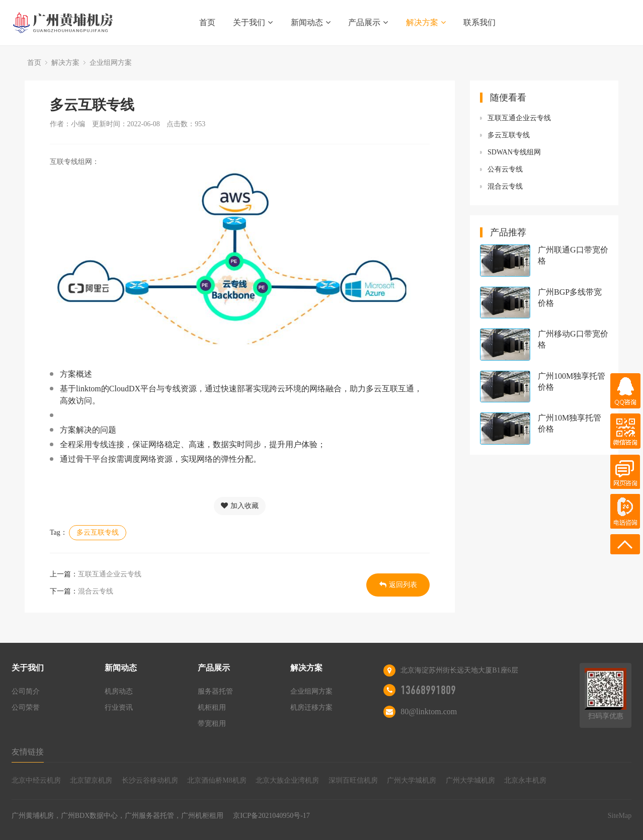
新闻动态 (311, 22)
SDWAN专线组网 (514, 152)
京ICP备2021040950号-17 (271, 816)
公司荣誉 (26, 707)
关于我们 (253, 22)
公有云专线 (505, 169)
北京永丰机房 (525, 780)
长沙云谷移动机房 (150, 780)
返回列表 (398, 585)
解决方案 (426, 22)
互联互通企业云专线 (110, 574)
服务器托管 (215, 691)
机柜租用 (212, 707)
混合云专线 (96, 591)
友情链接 (28, 752)
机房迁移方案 (311, 707)
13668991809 (428, 690)
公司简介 (26, 691)
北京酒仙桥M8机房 (217, 780)
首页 (207, 22)
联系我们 (479, 22)
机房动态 (119, 691)
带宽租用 (212, 724)
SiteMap (620, 816)
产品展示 (368, 22)
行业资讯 (119, 707)
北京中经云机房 (36, 780)
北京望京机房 (91, 780)
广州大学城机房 (412, 780)
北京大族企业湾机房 (287, 780)
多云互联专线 (98, 532)
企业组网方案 (111, 63)
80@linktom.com (429, 711)
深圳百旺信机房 (353, 780)
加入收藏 (240, 506)
